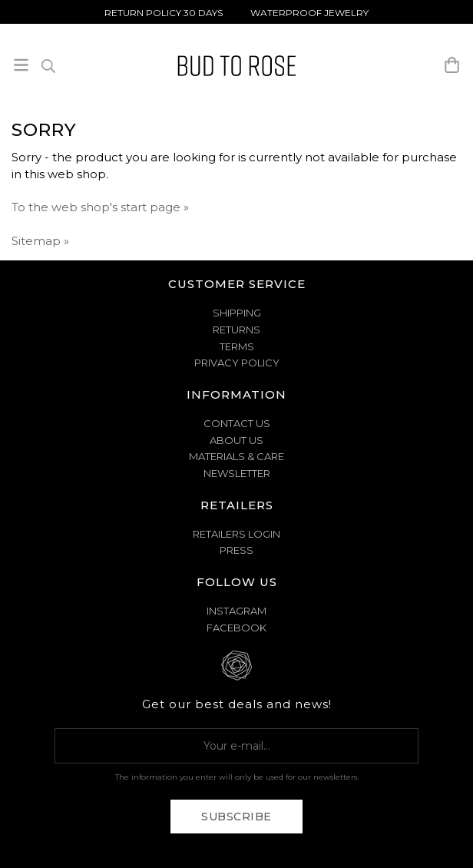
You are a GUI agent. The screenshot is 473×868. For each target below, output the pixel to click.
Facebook (237, 628)
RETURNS (237, 330)
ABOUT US (237, 440)
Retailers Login (237, 534)
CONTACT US (237, 423)
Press (237, 550)
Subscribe (237, 817)
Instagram (237, 611)
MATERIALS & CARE (237, 456)
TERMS (237, 346)
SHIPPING (237, 313)
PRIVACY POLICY (237, 363)
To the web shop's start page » (100, 207)
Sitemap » (40, 241)
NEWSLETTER (237, 473)
